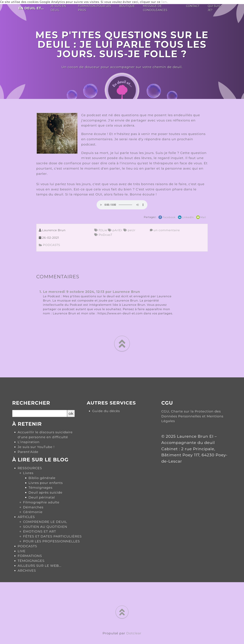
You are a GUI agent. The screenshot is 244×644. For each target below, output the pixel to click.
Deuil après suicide (45, 492)
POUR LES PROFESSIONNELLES (51, 541)
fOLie (101, 230)
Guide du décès (106, 411)
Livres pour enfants (46, 483)
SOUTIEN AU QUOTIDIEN (45, 527)
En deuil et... (31, 8)
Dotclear (134, 633)
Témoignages (40, 487)
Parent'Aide (28, 452)
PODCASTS (49, 245)
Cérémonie (33, 512)
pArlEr (115, 230)
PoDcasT (103, 235)
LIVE (22, 551)
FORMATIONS (30, 556)
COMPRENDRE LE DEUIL (45, 522)
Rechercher (31, 403)
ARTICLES (26, 517)
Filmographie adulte (41, 502)
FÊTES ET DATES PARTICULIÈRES (52, 536)
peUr (129, 230)
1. (41, 292)
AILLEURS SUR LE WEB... (40, 566)
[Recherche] (40, 414)
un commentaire (165, 230)
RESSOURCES (30, 468)
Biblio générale (42, 478)
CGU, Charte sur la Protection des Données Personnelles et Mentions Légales (192, 416)
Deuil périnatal (42, 497)
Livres (28, 473)
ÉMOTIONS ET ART (40, 531)
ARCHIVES (27, 570)
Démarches (33, 507)
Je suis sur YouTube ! (36, 447)
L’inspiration (29, 442)
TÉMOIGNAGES (31, 561)
